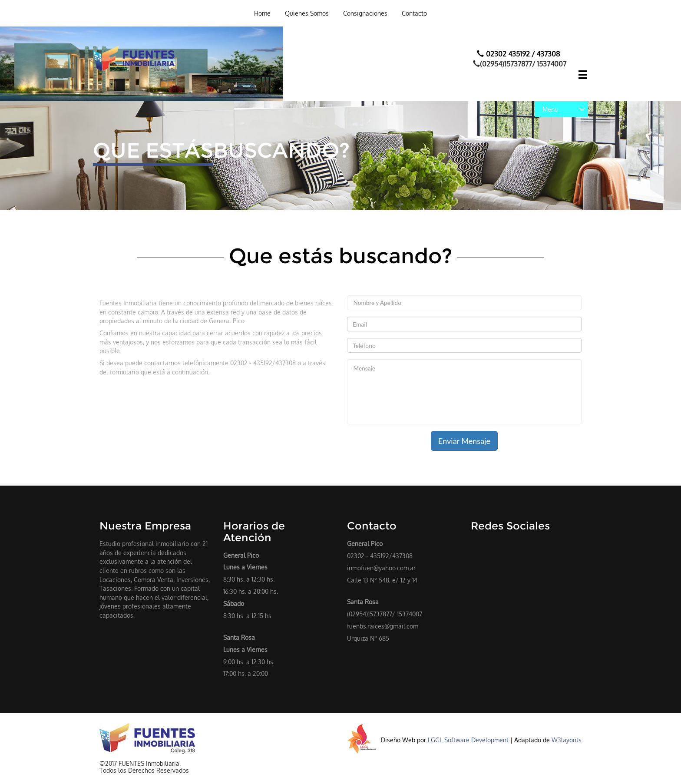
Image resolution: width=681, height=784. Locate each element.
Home (262, 13)
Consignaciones (365, 13)
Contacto (414, 13)
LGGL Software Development (469, 740)
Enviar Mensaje (464, 441)
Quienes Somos (307, 13)
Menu (564, 109)
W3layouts (567, 740)
